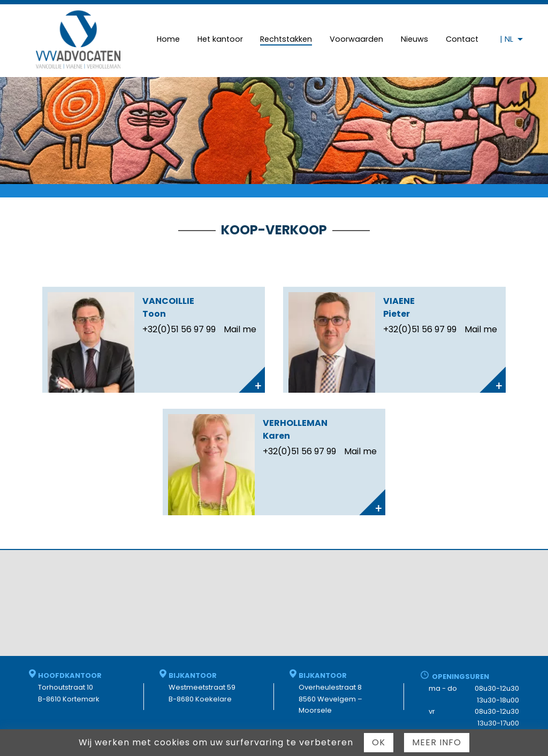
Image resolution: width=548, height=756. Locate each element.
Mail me (240, 329)
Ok (379, 742)
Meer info (437, 742)
